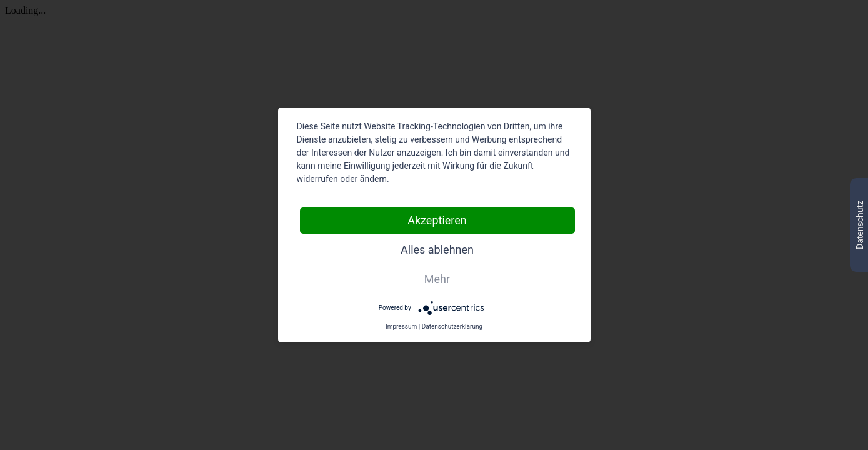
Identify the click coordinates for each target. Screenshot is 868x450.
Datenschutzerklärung (452, 327)
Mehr (437, 279)
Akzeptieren (437, 220)
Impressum (401, 327)
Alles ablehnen (437, 250)
